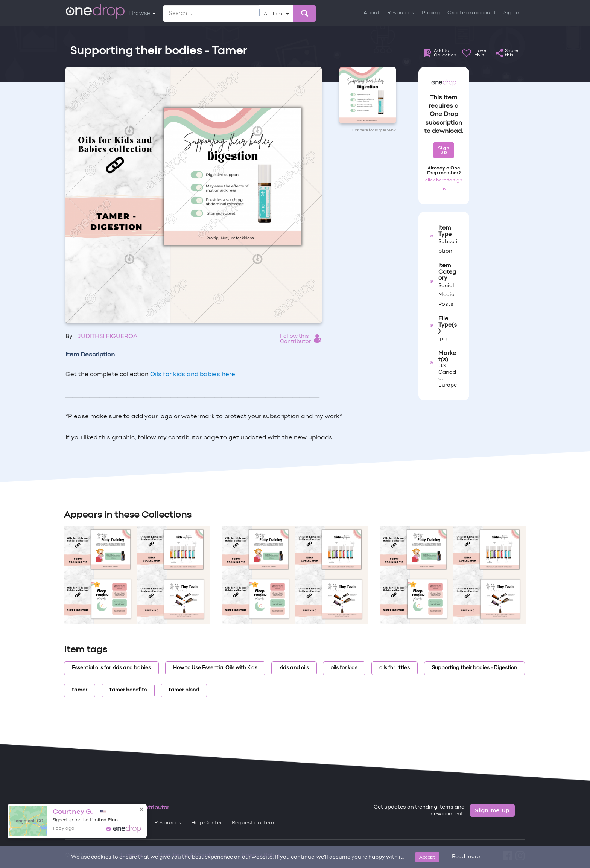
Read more (466, 857)
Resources (401, 13)
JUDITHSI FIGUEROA (107, 337)
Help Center (207, 823)
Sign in (512, 13)
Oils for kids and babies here (193, 375)
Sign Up (444, 150)
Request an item (253, 823)
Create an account (472, 13)
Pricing (431, 13)
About (372, 13)
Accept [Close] (427, 857)
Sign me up (492, 810)
